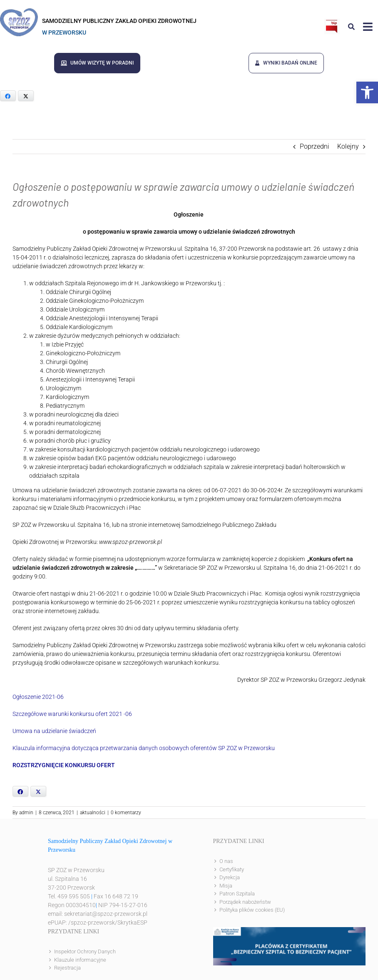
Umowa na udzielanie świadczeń (54, 731)
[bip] (332, 22)
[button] (367, 92)
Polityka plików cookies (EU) (252, 909)
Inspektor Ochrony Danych (85, 951)
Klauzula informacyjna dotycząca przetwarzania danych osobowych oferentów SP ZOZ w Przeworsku (144, 748)
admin (26, 812)
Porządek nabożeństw (245, 901)
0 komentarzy (126, 812)
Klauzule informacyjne (80, 959)
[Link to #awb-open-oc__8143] (368, 27)
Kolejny (348, 146)
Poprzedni (315, 146)
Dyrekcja (230, 877)
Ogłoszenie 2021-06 (38, 696)
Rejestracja (67, 967)
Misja (226, 885)
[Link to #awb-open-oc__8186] (351, 27)
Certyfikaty (232, 869)
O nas (226, 861)
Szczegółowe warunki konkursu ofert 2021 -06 (72, 713)
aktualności (93, 812)
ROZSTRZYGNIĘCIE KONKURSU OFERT (64, 765)
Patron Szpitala (237, 893)
